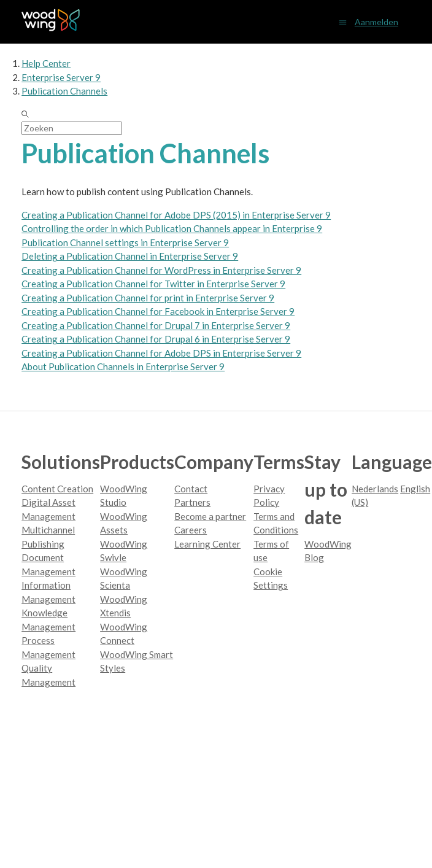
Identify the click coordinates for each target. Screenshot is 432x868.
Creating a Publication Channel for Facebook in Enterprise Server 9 (158, 311)
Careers (191, 530)
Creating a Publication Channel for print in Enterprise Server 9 (148, 298)
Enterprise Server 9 (61, 77)
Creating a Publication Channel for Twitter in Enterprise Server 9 (153, 284)
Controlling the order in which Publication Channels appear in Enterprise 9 (172, 228)
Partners (192, 502)
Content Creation (57, 489)
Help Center (46, 63)
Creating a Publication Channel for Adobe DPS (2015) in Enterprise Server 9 (176, 215)
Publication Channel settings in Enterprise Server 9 (125, 242)
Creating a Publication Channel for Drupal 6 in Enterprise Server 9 (156, 339)
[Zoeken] (72, 128)
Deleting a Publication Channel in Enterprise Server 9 (130, 256)
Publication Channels (64, 91)
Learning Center (207, 544)
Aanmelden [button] (376, 22)
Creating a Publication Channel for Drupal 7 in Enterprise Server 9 (156, 325)
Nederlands (375, 489)
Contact (191, 489)
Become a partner (210, 516)
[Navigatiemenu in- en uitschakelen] (343, 22)
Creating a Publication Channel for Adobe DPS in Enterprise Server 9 (161, 353)
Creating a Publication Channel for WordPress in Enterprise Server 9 (161, 270)
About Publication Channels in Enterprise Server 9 (123, 366)
